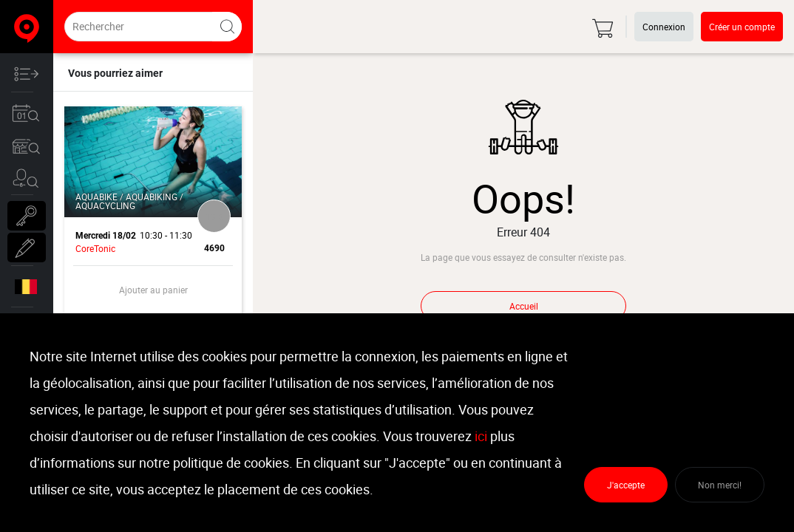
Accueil (524, 306)
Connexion (664, 27)
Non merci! (720, 485)
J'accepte (626, 485)
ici (481, 436)
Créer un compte (742, 27)
